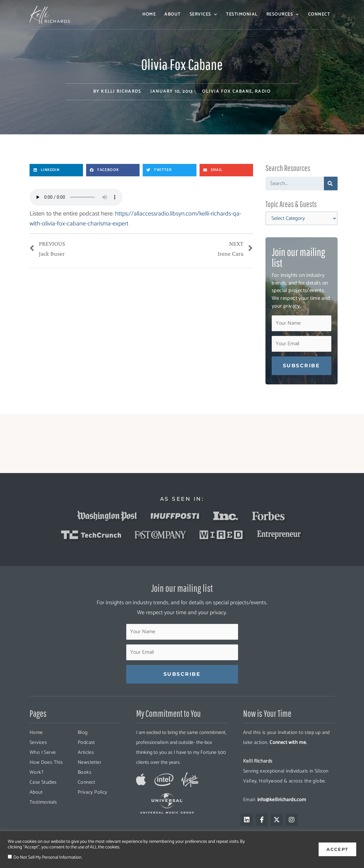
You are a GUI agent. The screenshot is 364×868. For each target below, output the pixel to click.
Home (149, 14)
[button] (56, 170)
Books (85, 772)
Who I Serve (43, 752)
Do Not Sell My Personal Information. (48, 857)
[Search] (331, 183)
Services (204, 15)
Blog (83, 733)
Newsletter (90, 762)
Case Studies (43, 782)
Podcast (86, 743)
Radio (263, 92)
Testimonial (242, 14)
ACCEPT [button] (337, 849)
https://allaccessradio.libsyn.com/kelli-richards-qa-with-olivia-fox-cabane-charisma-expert (135, 219)
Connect (319, 14)
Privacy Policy (92, 792)
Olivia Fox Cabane (227, 92)
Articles (86, 752)
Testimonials (43, 802)
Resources (283, 15)
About (173, 14)
